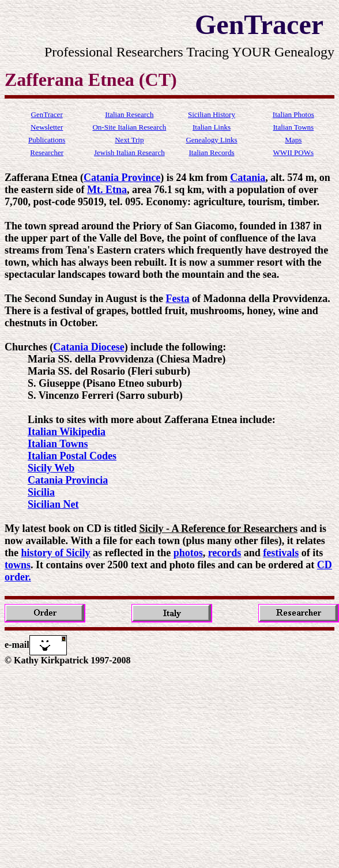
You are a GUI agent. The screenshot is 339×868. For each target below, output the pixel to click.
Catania (248, 178)
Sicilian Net (53, 504)
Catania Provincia (68, 480)
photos (188, 553)
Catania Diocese (88, 347)
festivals (281, 553)
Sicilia (41, 492)
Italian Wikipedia (67, 432)
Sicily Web (51, 468)
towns (18, 565)
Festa (178, 299)
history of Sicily (56, 553)
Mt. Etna (107, 190)
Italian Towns (58, 444)
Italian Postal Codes (72, 456)
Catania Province (122, 178)
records (225, 553)
